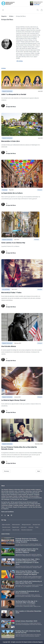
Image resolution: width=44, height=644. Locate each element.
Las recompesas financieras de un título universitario (27, 592)
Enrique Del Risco (11, 107)
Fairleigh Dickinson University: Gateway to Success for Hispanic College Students (27, 540)
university (31, 527)
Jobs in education (6, 530)
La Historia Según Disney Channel (13, 400)
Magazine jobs (16, 527)
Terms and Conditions (8, 512)
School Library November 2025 (26, 621)
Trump (37, 527)
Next (39, 471)
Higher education (6, 525)
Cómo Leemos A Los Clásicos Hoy (13, 243)
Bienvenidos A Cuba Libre (10, 141)
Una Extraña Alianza (9, 346)
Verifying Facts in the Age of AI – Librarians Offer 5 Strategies (27, 602)
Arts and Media (6, 289)
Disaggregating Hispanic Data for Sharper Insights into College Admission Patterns (27, 550)
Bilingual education (26, 525)
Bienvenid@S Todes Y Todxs (11, 293)
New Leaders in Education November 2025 (28, 612)
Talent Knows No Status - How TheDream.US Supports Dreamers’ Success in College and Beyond (27, 573)
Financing (5, 190)
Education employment (27, 530)
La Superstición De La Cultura (12, 193)
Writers (11, 16)
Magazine (4, 16)
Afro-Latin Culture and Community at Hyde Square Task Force (29, 582)
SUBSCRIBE (37, 5)
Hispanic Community (7, 91)
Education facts (36, 525)
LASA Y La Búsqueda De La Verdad (14, 94)
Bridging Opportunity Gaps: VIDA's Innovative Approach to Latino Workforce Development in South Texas (28, 562)
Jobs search (24, 527)
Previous (7, 471)
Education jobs (16, 530)
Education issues (6, 527)
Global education (16, 525)
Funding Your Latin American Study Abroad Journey (28, 632)
